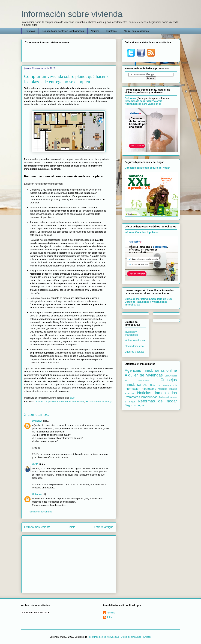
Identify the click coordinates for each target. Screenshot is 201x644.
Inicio (72, 527)
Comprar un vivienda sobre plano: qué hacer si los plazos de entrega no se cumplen (67, 79)
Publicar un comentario (40, 512)
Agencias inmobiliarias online (151, 370)
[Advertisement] (69, 53)
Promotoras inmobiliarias (72, 401)
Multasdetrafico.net (135, 340)
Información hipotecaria (141, 389)
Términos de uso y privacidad (104, 637)
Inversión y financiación (131, 333)
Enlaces (147, 637)
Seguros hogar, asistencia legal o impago (63, 31)
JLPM (35, 464)
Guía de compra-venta (46, 401)
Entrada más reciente (37, 527)
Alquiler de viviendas (144, 375)
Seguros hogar (134, 405)
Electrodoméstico (134, 346)
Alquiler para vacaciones (136, 31)
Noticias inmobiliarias (157, 393)
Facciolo (111, 613)
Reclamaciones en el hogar (100, 401)
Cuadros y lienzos (135, 352)
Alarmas (95, 31)
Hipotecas (112, 31)
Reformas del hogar (157, 401)
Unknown (37, 421)
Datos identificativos (131, 637)
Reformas (30, 31)
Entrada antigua (104, 527)
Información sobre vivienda (72, 14)
